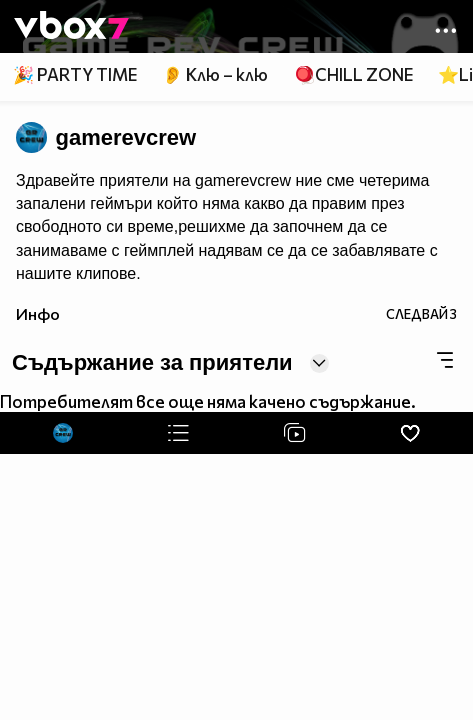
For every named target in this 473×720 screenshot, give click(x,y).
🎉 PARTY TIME (75, 74)
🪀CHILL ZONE (353, 74)
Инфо (38, 313)
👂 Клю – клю (215, 74)
